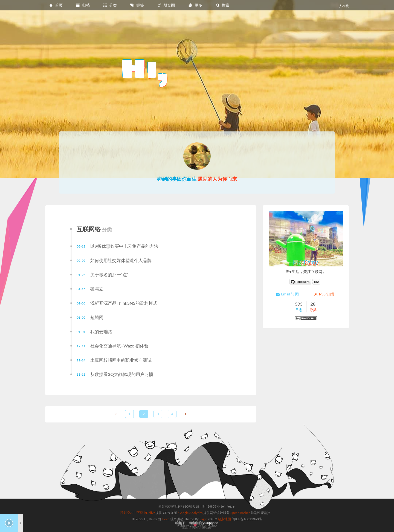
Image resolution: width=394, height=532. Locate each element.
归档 (83, 5)
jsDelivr (149, 513)
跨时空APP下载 (132, 513)
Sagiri (203, 519)
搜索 (222, 5)
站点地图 (224, 519)
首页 (56, 5)
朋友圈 (166, 5)
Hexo (166, 519)
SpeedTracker (240, 513)
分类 (110, 5)
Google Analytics (190, 513)
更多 (195, 5)
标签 (137, 5)
